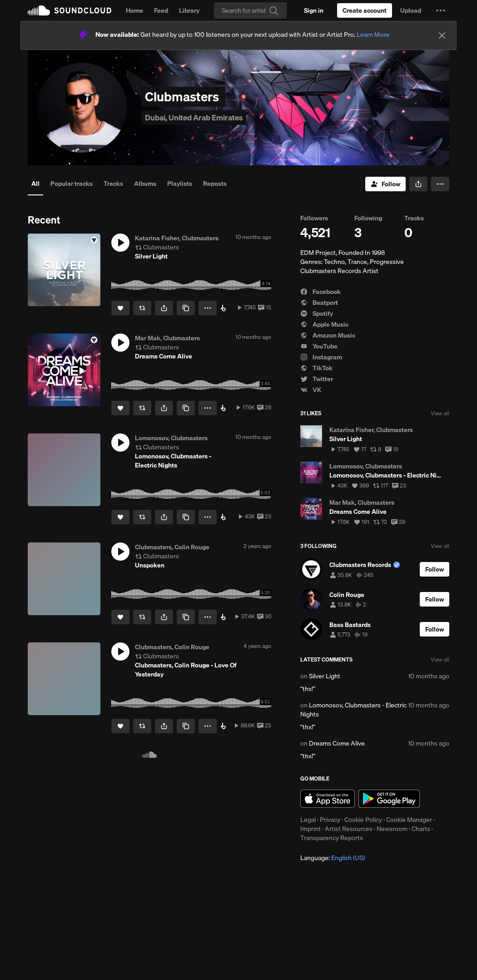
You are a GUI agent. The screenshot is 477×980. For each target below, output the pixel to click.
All (35, 184)
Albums (145, 184)
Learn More (373, 35)
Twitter (317, 379)
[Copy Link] (186, 308)
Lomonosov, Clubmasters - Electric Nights (353, 710)
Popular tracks (72, 184)
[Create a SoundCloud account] (365, 10)
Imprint (311, 829)
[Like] (120, 308)
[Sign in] (314, 10)
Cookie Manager (409, 820)
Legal (308, 820)
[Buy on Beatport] (223, 308)
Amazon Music (328, 335)
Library (189, 10)
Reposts (215, 184)
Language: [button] (333, 858)
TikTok (316, 368)
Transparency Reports (332, 838)
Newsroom (392, 829)
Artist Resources (349, 829)
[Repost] (142, 308)
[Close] (442, 35)
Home (134, 10)
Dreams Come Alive (337, 743)
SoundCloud (70, 10)
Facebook (320, 292)
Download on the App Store (328, 799)
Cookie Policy (363, 820)
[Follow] (385, 184)
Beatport (319, 303)
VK (311, 390)
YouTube (319, 346)
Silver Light (325, 676)
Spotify (317, 313)
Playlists (180, 184)
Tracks (113, 184)
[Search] (250, 10)
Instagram (321, 357)
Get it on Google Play (389, 799)
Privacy (330, 820)
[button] (441, 10)
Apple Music (324, 324)
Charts (421, 829)
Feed (161, 10)
